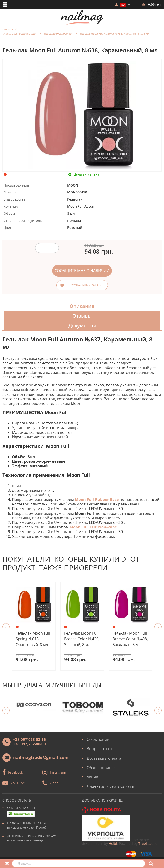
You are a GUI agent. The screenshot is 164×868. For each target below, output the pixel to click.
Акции (92, 777)
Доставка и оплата (104, 758)
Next (158, 627)
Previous (6, 627)
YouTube (18, 783)
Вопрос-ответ (100, 749)
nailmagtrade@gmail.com (41, 757)
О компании (98, 739)
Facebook (15, 772)
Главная (8, 29)
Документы (82, 326)
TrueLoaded (148, 843)
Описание (82, 306)
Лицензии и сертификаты (110, 786)
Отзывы (82, 316)
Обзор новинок (101, 768)
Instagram (58, 772)
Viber (54, 783)
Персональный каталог (85, 285)
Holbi (113, 843)
